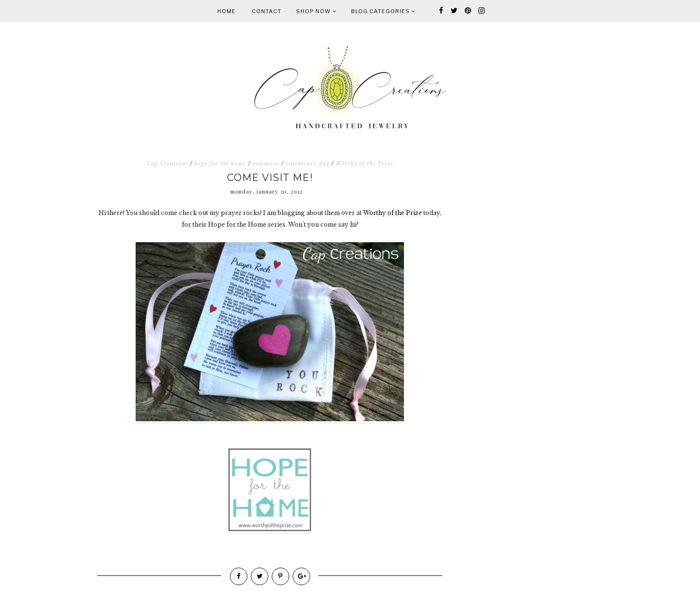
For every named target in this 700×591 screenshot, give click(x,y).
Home (227, 11)
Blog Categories (383, 11)
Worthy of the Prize (365, 163)
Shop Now (316, 11)
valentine (266, 163)
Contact (267, 11)
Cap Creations (167, 163)
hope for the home (220, 163)
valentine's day (308, 163)
